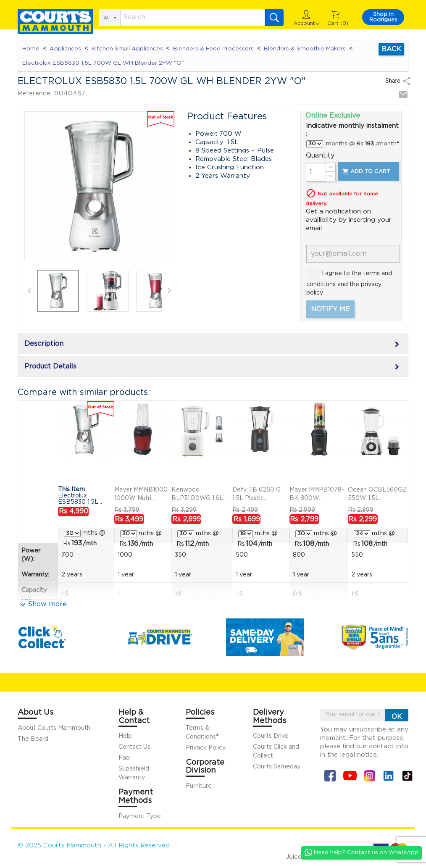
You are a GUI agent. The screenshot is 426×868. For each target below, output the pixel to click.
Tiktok (407, 776)
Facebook (330, 776)
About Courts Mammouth (54, 728)
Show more (47, 604)
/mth (84, 543)
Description (213, 345)
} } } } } (315, 144)
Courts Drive (271, 736)
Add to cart (366, 172)
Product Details (213, 367)
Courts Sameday (277, 767)
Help (125, 736)
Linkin (388, 776)
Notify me (330, 309)
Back (391, 49)
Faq (124, 758)
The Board (33, 739)
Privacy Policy (206, 748)
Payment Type (140, 816)
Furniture (199, 786)
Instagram (369, 776)
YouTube (350, 776)
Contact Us (134, 747)
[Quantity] (316, 172)
